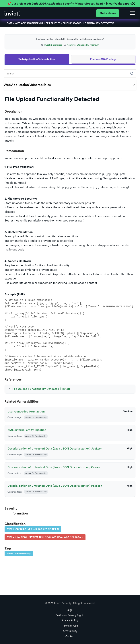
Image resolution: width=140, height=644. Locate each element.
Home (8, 23)
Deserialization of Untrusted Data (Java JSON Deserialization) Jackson (55, 449)
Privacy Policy (70, 620)
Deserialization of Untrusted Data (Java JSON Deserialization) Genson (54, 467)
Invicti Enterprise (52, 45)
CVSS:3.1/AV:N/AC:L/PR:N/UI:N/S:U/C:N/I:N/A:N (33, 529)
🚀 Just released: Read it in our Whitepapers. (70, 4)
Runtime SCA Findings (103, 59)
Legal (70, 610)
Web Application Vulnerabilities (38, 23)
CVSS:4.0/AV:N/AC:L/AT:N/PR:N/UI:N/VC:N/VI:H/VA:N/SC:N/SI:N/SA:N (45, 537)
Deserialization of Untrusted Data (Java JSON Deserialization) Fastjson (55, 486)
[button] (132, 13)
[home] (12, 13)
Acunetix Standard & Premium (81, 45)
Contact (70, 636)
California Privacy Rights (70, 615)
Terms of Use (70, 626)
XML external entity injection (27, 430)
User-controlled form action (26, 411)
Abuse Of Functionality (19, 554)
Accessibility (70, 631)
